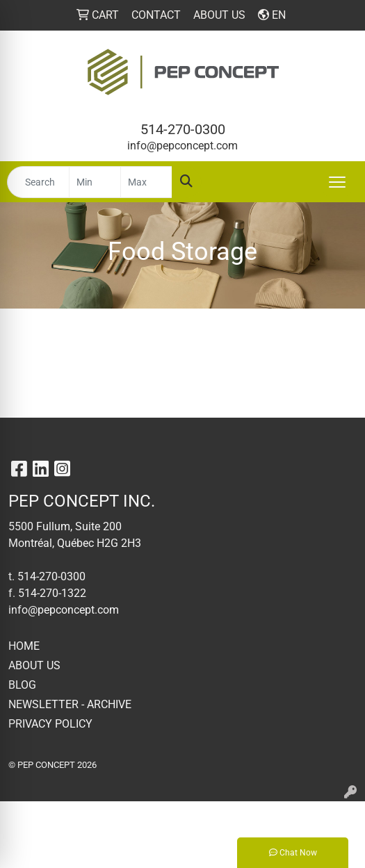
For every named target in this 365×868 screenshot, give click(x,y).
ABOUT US (34, 665)
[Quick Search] (38, 182)
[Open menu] (337, 182)
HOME (24, 646)
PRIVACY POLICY (50, 724)
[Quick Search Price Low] (95, 182)
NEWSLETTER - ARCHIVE (70, 704)
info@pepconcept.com (182, 146)
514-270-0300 (183, 129)
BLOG (22, 685)
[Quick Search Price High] (146, 182)
